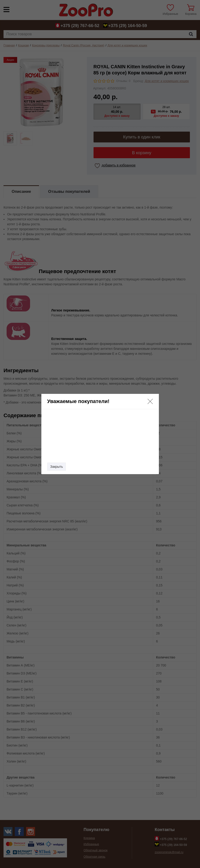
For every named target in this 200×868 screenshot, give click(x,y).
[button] (150, 401)
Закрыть (57, 467)
